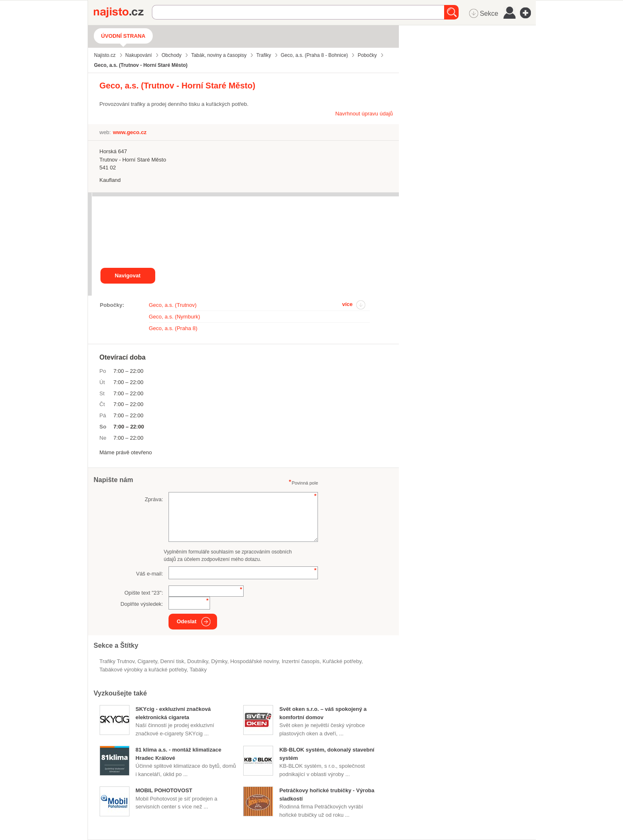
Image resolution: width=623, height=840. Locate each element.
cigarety (147, 661)
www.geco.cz (130, 132)
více (347, 304)
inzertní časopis (301, 661)
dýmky (219, 661)
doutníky (198, 661)
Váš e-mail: (150, 574)
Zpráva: (154, 499)
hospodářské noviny (255, 661)
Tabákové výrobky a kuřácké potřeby (143, 670)
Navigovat (127, 276)
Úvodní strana (123, 36)
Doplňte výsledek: (142, 604)
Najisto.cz (123, 12)
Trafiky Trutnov (117, 661)
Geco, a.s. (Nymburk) (175, 317)
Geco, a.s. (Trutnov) (173, 305)
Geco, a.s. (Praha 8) (173, 328)
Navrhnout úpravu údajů (364, 114)
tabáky (198, 670)
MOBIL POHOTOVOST (164, 790)
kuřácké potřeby (342, 661)
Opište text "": (144, 593)
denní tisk (172, 661)
